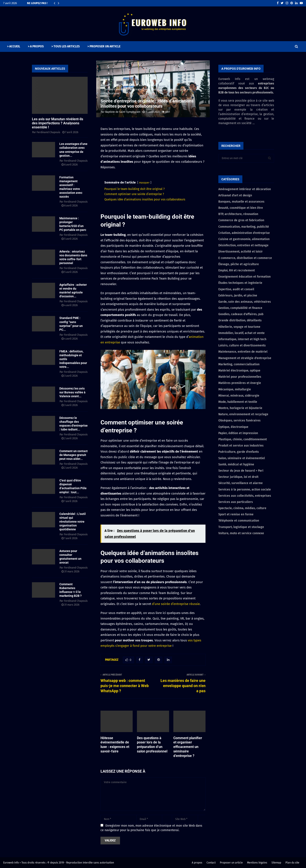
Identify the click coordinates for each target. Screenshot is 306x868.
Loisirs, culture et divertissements (242, 345)
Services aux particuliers (236, 502)
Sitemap (276, 863)
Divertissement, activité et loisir (241, 252)
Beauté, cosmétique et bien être (241, 208)
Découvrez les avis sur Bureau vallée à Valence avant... (72, 392)
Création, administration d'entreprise (244, 233)
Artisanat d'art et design (235, 195)
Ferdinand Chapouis (48, 132)
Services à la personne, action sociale (245, 490)
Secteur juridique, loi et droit (238, 477)
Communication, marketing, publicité (244, 227)
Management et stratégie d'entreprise (245, 358)
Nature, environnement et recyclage (243, 414)
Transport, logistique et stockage (241, 527)
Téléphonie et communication (239, 521)
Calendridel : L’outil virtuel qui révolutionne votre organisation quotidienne (73, 522)
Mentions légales (257, 863)
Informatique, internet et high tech (242, 339)
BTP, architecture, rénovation (238, 214)
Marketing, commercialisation (239, 364)
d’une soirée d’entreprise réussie (176, 604)
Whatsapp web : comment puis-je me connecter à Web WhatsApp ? (125, 686)
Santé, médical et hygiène (236, 464)
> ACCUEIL (14, 46)
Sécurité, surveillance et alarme (241, 483)
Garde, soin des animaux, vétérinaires (245, 302)
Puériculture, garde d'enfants (239, 452)
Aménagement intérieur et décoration (245, 189)
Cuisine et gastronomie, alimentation (244, 239)
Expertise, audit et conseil (236, 289)
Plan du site (292, 863)
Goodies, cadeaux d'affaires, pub (241, 314)
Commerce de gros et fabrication (241, 220)
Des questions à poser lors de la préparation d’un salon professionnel (152, 745)
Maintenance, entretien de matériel (243, 352)
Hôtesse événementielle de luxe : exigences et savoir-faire (115, 745)
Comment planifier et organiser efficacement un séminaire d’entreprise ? (188, 747)
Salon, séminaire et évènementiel (242, 458)
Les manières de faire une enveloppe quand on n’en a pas (183, 686)
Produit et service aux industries (241, 446)
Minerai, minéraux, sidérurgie (239, 396)
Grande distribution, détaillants (240, 320)
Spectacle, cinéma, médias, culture (242, 508)
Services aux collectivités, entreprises (245, 496)
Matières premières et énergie (240, 383)
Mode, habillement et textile (238, 402)
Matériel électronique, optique (239, 371)
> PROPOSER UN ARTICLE (104, 46)
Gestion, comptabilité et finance (240, 308)
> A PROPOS (36, 46)
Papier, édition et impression (238, 433)
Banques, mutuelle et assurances (241, 202)
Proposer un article (231, 863)
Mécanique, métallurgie (235, 389)
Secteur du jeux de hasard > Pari (241, 471)
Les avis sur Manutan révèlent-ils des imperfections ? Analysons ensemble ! (58, 123)
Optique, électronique (233, 427)
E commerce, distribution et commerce (245, 258)
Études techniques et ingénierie (240, 283)
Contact (211, 863)
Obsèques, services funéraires (239, 420)
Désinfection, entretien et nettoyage (243, 245)
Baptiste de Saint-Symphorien (123, 112)
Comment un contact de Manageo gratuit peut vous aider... (73, 455)
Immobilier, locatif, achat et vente (241, 333)
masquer (144, 183)
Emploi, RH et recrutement (237, 270)
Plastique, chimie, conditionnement (243, 439)
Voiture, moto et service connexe (241, 533)
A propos (197, 863)
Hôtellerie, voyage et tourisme (239, 327)
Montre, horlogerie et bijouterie (240, 408)
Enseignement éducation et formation (244, 277)
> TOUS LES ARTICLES (66, 46)
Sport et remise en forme (236, 514)
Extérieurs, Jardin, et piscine (238, 296)
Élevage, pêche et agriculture (239, 264)
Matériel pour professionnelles (240, 377)
